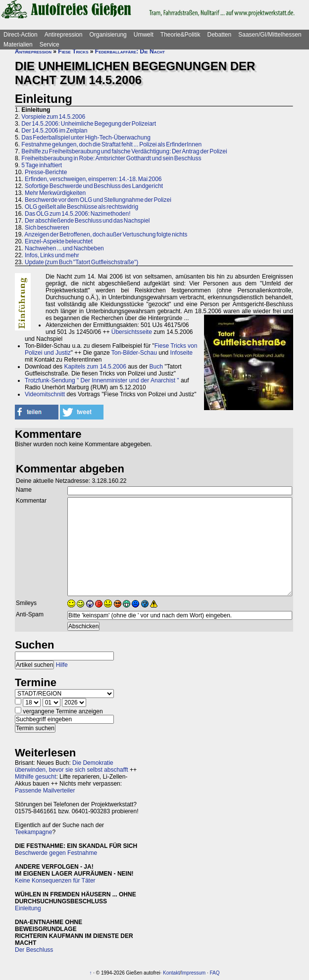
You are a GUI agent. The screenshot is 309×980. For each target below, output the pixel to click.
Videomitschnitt (45, 394)
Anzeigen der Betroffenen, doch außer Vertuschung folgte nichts (106, 234)
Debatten (220, 35)
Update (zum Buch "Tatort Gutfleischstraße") (81, 262)
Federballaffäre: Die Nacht (130, 51)
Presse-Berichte (46, 172)
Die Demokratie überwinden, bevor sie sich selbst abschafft (72, 766)
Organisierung (108, 35)
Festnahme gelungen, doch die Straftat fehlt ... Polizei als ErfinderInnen (111, 144)
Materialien (18, 45)
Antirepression (64, 35)
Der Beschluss (34, 950)
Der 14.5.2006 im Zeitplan (54, 131)
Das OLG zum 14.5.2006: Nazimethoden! (77, 214)
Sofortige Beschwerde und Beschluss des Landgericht (94, 186)
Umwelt (144, 35)
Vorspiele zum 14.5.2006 (53, 117)
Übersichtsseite (132, 332)
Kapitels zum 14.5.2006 (95, 367)
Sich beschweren (47, 228)
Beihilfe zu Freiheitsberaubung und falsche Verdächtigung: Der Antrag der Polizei (124, 151)
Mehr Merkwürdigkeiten (55, 193)
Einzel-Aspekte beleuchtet (59, 241)
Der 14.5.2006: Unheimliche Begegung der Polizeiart (89, 124)
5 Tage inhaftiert (42, 165)
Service (50, 45)
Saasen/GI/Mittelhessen (270, 35)
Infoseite (181, 353)
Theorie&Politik (180, 35)
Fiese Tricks (73, 51)
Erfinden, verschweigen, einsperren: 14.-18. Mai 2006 (93, 179)
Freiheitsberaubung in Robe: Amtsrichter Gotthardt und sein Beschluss (111, 158)
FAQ (215, 973)
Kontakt (171, 973)
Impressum (193, 973)
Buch (156, 367)
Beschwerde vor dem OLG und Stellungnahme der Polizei (98, 200)
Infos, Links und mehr (52, 255)
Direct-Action (21, 35)
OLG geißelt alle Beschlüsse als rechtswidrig (81, 207)
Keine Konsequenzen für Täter (55, 881)
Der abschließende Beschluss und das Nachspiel (87, 221)
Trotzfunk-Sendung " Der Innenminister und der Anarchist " (102, 380)
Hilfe (62, 665)
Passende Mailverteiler (45, 791)
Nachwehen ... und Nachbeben (64, 248)
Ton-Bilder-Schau (134, 353)
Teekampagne (33, 832)
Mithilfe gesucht (35, 777)
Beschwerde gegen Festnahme (56, 853)
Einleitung (28, 908)
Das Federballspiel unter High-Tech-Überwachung (86, 138)
